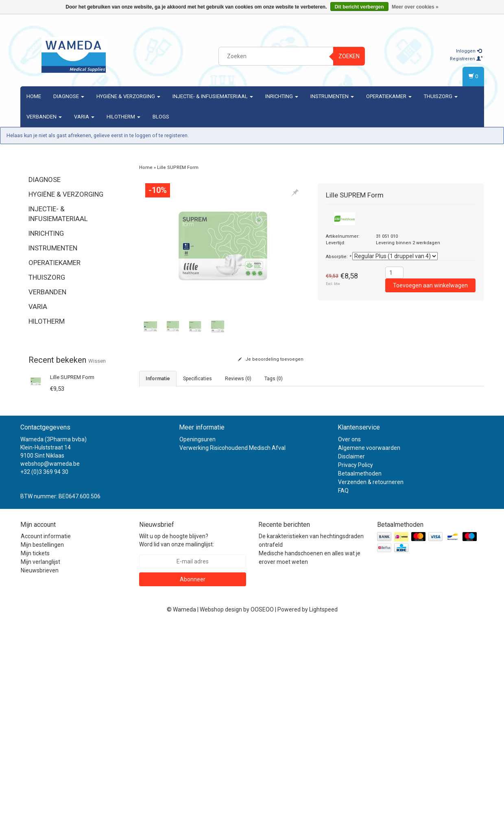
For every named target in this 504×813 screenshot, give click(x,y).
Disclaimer (351, 644)
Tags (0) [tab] (274, 379)
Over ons (349, 627)
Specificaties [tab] (197, 379)
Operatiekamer (389, 96)
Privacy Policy (356, 653)
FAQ (343, 678)
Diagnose (69, 96)
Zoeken (349, 56)
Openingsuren (197, 627)
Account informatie (46, 724)
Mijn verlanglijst (40, 750)
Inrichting (282, 96)
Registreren (466, 59)
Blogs (161, 117)
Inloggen (469, 51)
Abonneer (193, 767)
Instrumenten (332, 96)
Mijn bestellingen (42, 733)
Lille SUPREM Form (72, 377)
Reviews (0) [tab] (238, 379)
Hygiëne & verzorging (128, 96)
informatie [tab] (158, 379)
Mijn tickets (35, 741)
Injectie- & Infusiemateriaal (213, 96)
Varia (84, 117)
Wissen (97, 361)
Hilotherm (123, 117)
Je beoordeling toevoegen (271, 359)
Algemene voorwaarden (369, 635)
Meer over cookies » (415, 7)
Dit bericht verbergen (359, 7)
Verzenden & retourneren (371, 670)
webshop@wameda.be (50, 651)
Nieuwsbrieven (40, 758)
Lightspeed (323, 798)
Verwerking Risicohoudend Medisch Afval (232, 635)
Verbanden (44, 117)
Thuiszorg (441, 96)
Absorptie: (338, 257)
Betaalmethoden (360, 661)
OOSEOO (262, 798)
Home (34, 96)
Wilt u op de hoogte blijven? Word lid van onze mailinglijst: (177, 728)
